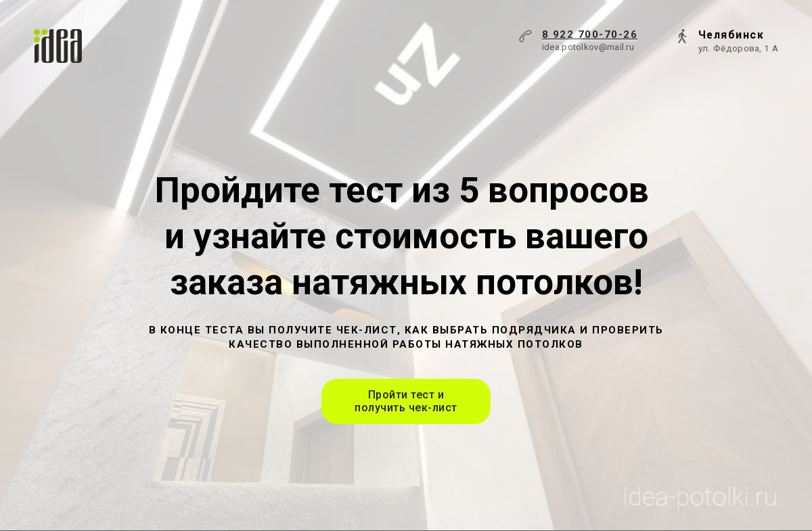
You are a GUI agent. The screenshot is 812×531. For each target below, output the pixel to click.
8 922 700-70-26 (590, 34)
